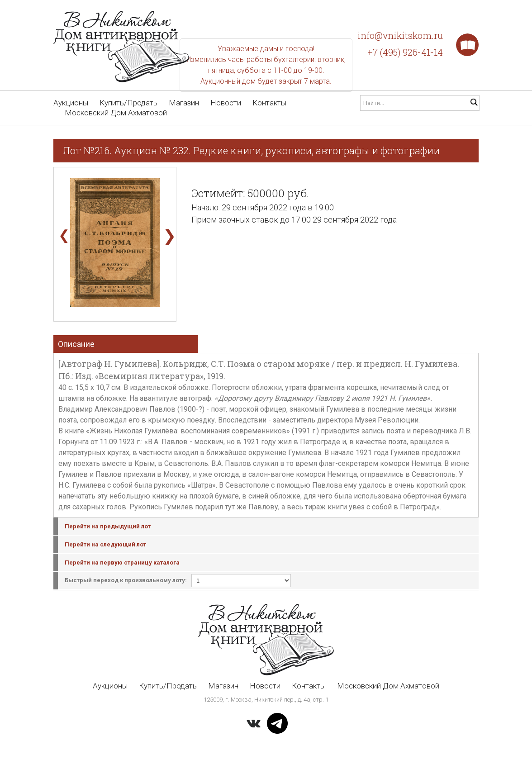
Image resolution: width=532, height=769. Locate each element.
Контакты (269, 103)
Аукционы (71, 103)
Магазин (184, 103)
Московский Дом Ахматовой (116, 113)
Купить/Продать (128, 103)
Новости (226, 103)
